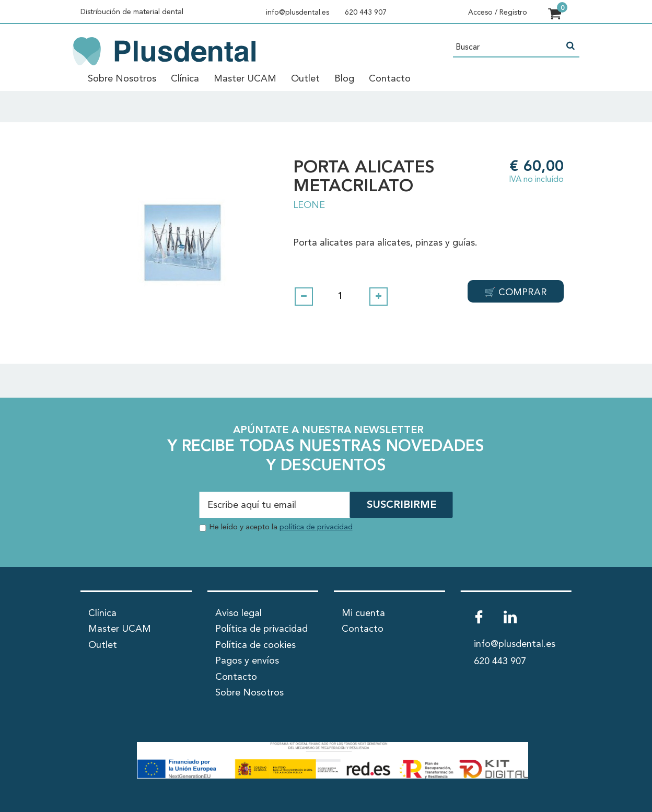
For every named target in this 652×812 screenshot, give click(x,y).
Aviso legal (238, 613)
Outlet (305, 79)
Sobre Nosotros (122, 79)
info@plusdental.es (298, 13)
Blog (344, 79)
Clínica (185, 79)
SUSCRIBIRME (401, 506)
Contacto (390, 79)
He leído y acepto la (281, 527)
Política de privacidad (261, 629)
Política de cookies (255, 645)
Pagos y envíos (247, 661)
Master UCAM (245, 79)
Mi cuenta (363, 613)
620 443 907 (366, 13)
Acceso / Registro (498, 13)
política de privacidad (316, 527)
